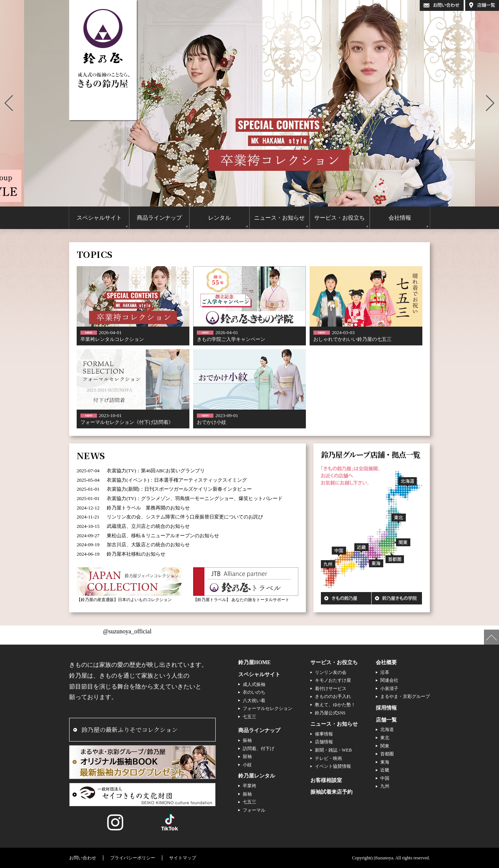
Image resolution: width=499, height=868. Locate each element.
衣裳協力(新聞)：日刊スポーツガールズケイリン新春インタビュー (179, 489)
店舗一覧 (386, 720)
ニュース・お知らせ (334, 724)
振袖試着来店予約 (331, 792)
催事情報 (324, 734)
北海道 (387, 729)
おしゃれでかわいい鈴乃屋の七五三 (352, 339)
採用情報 (386, 708)
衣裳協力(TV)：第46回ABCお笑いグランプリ (156, 471)
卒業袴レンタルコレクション (112, 339)
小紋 (247, 765)
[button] (9, 103)
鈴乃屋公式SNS (330, 713)
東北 (385, 738)
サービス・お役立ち (334, 662)
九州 (385, 786)
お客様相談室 (326, 780)
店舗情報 (324, 742)
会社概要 (386, 662)
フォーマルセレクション (268, 708)
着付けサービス (331, 689)
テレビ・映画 (328, 758)
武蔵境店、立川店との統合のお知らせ (148, 526)
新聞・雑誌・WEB (333, 750)
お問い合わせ (83, 858)
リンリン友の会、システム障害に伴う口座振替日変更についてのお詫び (185, 517)
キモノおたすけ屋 (333, 680)
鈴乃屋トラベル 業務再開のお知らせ (148, 508)
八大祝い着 (254, 701)
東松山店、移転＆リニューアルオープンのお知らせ (163, 536)
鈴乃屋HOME (254, 662)
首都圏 (387, 754)
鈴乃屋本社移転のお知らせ (136, 554)
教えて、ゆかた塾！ (335, 705)
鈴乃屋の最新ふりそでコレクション (130, 730)
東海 (385, 762)
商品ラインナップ (259, 730)
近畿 (385, 770)
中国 (385, 778)
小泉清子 (389, 689)
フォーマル (254, 810)
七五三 (249, 717)
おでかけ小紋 (212, 422)
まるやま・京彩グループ (405, 696)
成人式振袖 (254, 684)
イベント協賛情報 (333, 766)
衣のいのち (254, 692)
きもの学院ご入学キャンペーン (231, 339)
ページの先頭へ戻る (491, 637)
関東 (385, 746)
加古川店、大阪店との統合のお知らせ (148, 545)
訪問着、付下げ (259, 749)
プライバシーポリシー (133, 858)
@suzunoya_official (127, 631)
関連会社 (389, 680)
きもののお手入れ (333, 696)
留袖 (247, 756)
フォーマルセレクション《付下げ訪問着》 (127, 422)
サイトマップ (183, 858)
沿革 (385, 672)
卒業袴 (249, 786)
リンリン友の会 (331, 672)
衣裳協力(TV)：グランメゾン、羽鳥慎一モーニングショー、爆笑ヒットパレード (195, 498)
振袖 (247, 740)
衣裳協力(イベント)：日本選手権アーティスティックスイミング (177, 480)
